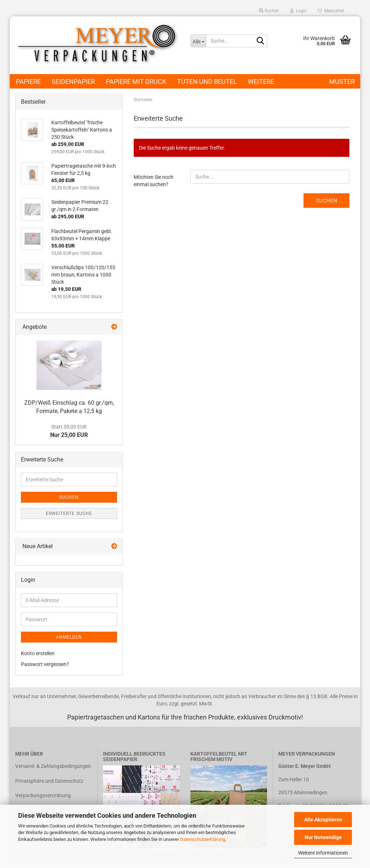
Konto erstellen (38, 653)
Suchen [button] (269, 11)
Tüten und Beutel (207, 81)
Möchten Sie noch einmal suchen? (154, 181)
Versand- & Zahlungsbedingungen (53, 766)
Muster (342, 81)
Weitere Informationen (323, 853)
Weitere (261, 81)
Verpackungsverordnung (43, 795)
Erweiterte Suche (69, 514)
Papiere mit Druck (136, 81)
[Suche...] (198, 41)
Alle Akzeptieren (323, 820)
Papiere (28, 81)
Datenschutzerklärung (203, 839)
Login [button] (298, 11)
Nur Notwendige (323, 837)
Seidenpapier (73, 81)
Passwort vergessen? (45, 664)
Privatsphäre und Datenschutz (49, 781)
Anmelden (69, 637)
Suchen (327, 201)
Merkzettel (331, 11)
